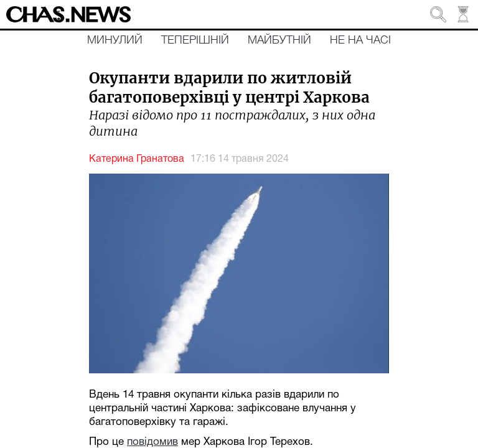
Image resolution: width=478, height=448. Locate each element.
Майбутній (279, 40)
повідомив (152, 442)
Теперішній (195, 40)
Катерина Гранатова (137, 159)
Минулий (115, 40)
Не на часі (360, 40)
